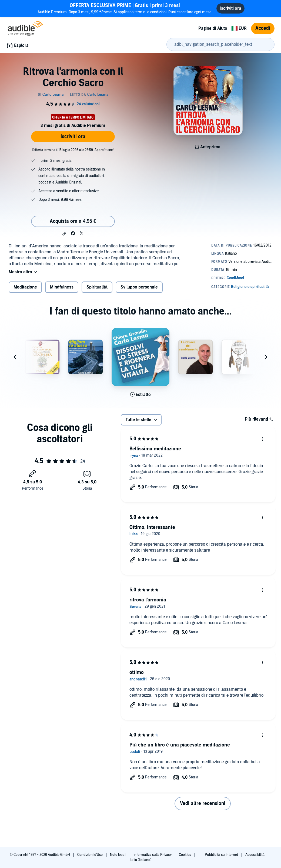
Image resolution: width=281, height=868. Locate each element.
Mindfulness (62, 287)
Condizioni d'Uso (90, 855)
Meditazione (25, 287)
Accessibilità (255, 855)
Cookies (185, 855)
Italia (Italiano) (140, 860)
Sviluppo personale (139, 287)
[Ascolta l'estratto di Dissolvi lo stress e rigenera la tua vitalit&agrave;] (140, 395)
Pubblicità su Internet (222, 855)
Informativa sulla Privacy (153, 855)
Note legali (118, 855)
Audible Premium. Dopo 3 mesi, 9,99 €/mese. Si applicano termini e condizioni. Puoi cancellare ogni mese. (125, 8)
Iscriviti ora (73, 137)
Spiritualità (97, 287)
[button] (64, 234)
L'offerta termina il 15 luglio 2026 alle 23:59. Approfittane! (73, 150)
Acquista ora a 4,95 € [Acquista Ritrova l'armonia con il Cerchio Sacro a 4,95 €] (73, 221)
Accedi (263, 28)
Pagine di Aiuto (213, 28)
